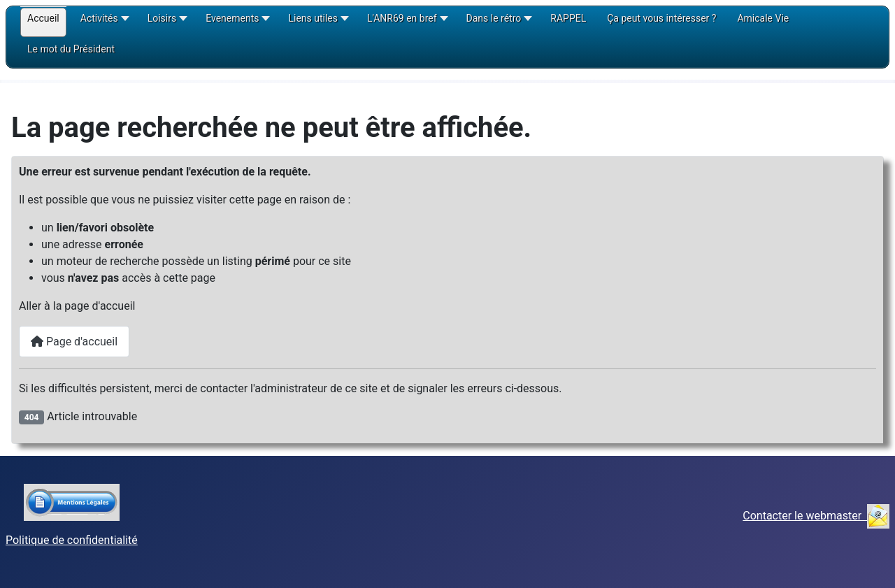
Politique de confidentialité (72, 540)
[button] (103, 23)
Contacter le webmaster (816, 516)
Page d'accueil (74, 342)
